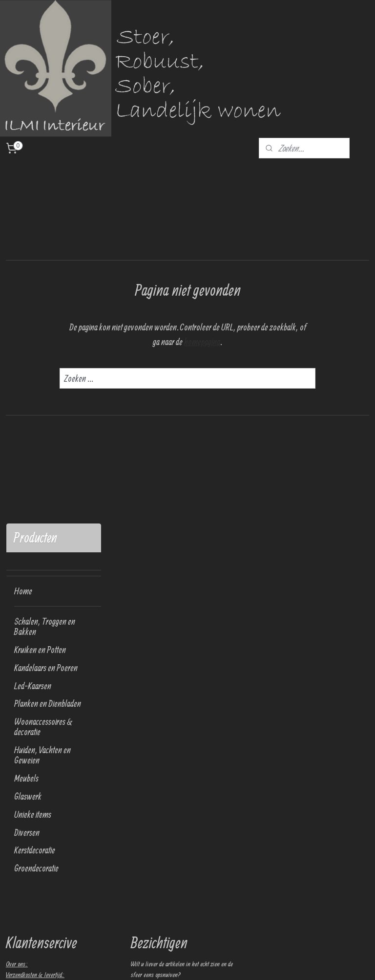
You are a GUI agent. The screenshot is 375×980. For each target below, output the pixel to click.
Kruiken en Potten (40, 294)
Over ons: (17, 608)
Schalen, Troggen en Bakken (45, 271)
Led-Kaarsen (33, 330)
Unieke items (33, 458)
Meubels (26, 422)
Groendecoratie (36, 513)
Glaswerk (28, 440)
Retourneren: (21, 630)
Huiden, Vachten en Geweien (42, 400)
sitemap (189, 962)
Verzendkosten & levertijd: (35, 619)
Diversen (27, 477)
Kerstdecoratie (35, 495)
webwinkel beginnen (223, 962)
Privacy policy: (22, 641)
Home (23, 236)
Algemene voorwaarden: (33, 663)
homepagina (256, 342)
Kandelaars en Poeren (46, 312)
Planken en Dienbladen (48, 348)
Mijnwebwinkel (277, 962)
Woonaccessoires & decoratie (43, 371)
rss (200, 962)
